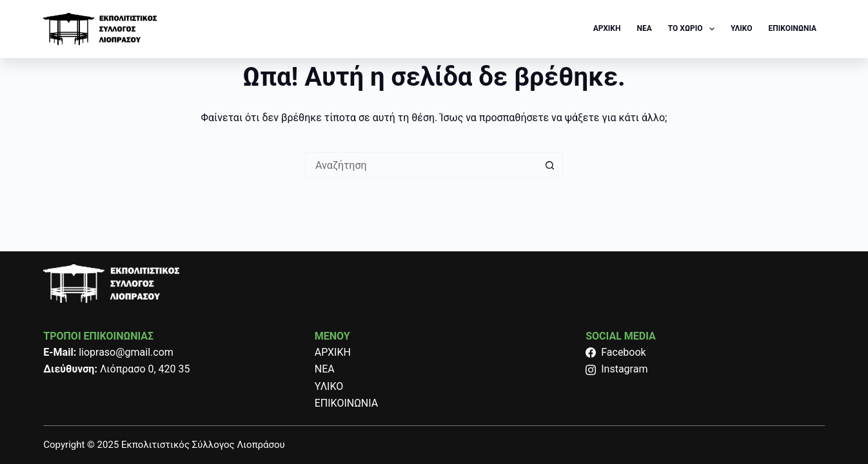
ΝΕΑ (325, 369)
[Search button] (550, 165)
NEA (644, 28)
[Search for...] (421, 165)
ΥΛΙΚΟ (742, 28)
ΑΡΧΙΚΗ (607, 28)
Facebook (616, 352)
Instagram (616, 369)
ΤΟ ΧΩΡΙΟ (694, 29)
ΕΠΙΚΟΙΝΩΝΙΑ (793, 28)
